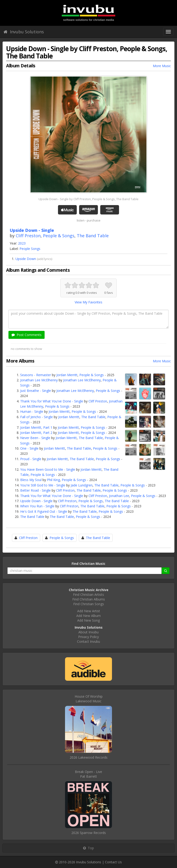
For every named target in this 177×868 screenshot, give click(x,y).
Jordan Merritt (67, 375)
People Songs (30, 249)
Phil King (53, 480)
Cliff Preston (28, 236)
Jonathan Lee (119, 496)
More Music (162, 66)
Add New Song (88, 620)
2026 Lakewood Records (89, 757)
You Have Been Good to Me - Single (48, 469)
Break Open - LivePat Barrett (88, 774)
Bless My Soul (31, 480)
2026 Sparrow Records (89, 833)
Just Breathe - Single (36, 391)
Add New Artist (89, 611)
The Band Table (93, 236)
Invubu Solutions (24, 32)
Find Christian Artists (88, 595)
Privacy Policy (88, 637)
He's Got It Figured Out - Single (44, 511)
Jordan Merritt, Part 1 (36, 427)
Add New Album (88, 616)
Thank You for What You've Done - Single (52, 401)
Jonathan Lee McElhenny (39, 380)
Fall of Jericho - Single (37, 417)
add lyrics (45, 259)
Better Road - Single (35, 490)
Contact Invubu (88, 641)
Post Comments (27, 335)
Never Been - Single (35, 438)
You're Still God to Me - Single (43, 485)
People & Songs (59, 236)
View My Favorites (88, 302)
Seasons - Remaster (36, 375)
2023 (22, 243)
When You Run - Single (37, 506)
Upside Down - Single (36, 501)
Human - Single (32, 411)
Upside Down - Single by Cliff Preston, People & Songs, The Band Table (88, 199)
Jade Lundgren (82, 485)
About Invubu (88, 632)
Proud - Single (31, 459)
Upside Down (26, 259)
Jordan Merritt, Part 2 (36, 433)
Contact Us (113, 862)
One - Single (29, 448)
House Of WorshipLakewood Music (89, 699)
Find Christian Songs (89, 604)
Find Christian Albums (89, 599)
